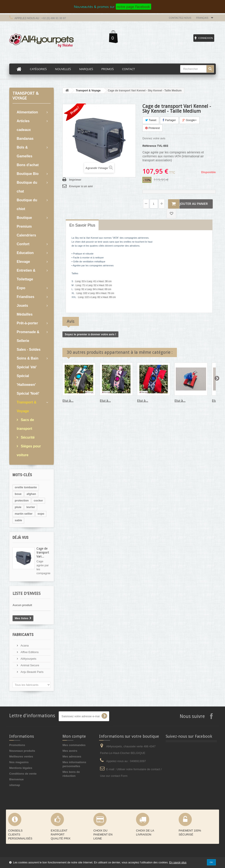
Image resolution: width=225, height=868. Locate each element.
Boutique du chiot (27, 204)
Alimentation (27, 112)
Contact (128, 69)
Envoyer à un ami (81, 186)
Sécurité (27, 437)
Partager (169, 120)
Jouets (22, 306)
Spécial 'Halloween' (26, 380)
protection (22, 500)
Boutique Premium (24, 222)
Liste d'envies (26, 593)
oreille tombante (26, 487)
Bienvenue (16, 779)
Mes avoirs (70, 751)
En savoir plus (178, 863)
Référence (149, 146)
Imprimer (75, 180)
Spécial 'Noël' (28, 393)
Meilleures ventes (21, 756)
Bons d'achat (28, 165)
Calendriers (26, 235)
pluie (18, 507)
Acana (24, 646)
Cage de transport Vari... (43, 552)
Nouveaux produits (22, 751)
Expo (21, 288)
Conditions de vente (23, 774)
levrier (31, 507)
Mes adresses (72, 756)
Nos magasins (19, 762)
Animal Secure (29, 665)
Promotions (17, 745)
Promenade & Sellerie (28, 336)
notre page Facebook (133, 7)
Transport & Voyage (27, 407)
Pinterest (152, 128)
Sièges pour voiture (29, 451)
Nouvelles (63, 69)
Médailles (25, 314)
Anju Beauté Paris (32, 672)
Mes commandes (74, 745)
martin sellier (24, 514)
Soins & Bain (28, 358)
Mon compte (74, 736)
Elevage (23, 262)
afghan (31, 494)
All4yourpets (28, 659)
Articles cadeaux (24, 125)
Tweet (151, 120)
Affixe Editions (29, 652)
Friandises (25, 297)
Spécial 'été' (27, 367)
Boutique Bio (28, 174)
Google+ (190, 120)
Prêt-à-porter (27, 323)
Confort (23, 244)
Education (25, 253)
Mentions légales (21, 768)
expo (41, 514)
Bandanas (25, 139)
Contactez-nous (180, 18)
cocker (38, 500)
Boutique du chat (27, 187)
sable (18, 520)
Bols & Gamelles (24, 152)
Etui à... (68, 401)
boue (18, 494)
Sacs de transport (25, 424)
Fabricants (23, 635)
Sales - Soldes (29, 350)
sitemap (15, 785)
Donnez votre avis (154, 138)
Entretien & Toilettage (26, 275)
